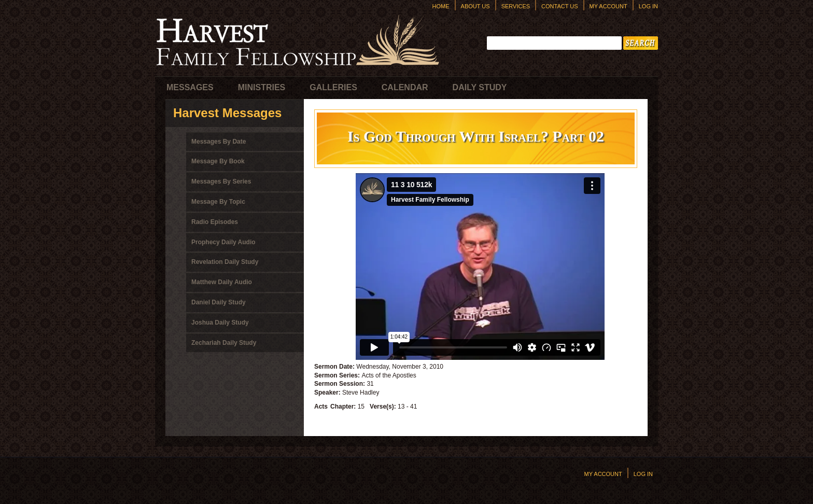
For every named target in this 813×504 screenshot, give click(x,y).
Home (441, 6)
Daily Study (480, 87)
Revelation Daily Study (225, 262)
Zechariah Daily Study (224, 343)
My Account (608, 6)
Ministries (262, 87)
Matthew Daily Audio (222, 282)
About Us (475, 6)
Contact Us (560, 6)
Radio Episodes (215, 222)
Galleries (333, 87)
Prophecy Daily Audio (223, 242)
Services (516, 6)
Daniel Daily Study (219, 302)
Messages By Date (219, 142)
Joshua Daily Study (220, 323)
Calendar (405, 87)
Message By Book (218, 161)
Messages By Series (221, 181)
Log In (648, 6)
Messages (190, 87)
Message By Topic (218, 202)
